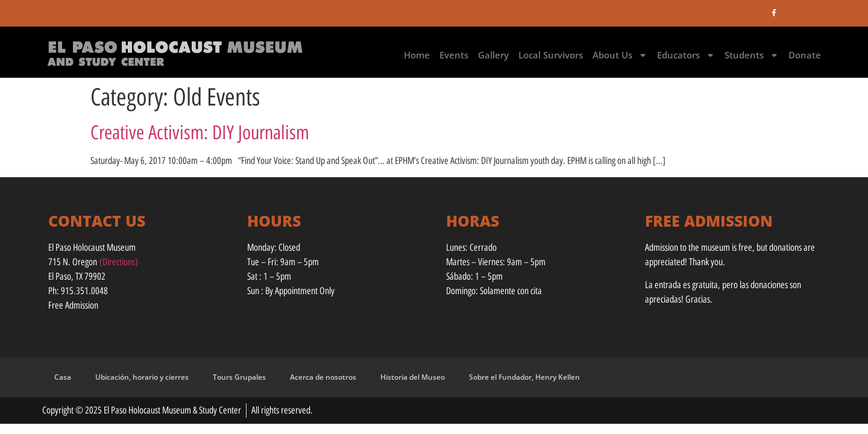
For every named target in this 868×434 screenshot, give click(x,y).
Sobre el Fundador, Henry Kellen (524, 377)
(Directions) (119, 262)
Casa (63, 377)
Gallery (493, 55)
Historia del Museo (413, 377)
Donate (805, 55)
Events (454, 55)
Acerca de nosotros (323, 377)
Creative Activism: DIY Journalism (200, 133)
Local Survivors (551, 55)
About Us (620, 55)
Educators (686, 55)
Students (752, 55)
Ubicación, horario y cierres (142, 377)
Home (417, 55)
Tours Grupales (239, 377)
